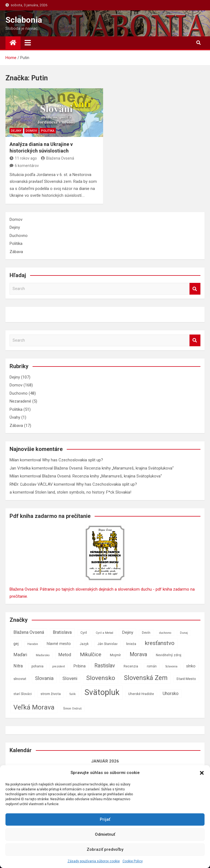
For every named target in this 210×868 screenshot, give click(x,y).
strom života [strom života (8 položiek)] (51, 694)
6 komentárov (27, 166)
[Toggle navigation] (28, 43)
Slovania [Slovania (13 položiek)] (44, 678)
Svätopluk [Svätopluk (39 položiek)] (102, 692)
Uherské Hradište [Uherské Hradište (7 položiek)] (141, 694)
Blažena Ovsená (58, 158)
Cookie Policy (133, 861)
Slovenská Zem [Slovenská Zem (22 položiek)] (146, 678)
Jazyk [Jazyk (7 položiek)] (84, 644)
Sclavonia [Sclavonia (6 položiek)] (171, 666)
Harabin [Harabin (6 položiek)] (33, 644)
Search (195, 289)
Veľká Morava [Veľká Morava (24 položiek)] (34, 707)
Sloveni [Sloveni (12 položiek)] (70, 678)
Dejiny (16, 131)
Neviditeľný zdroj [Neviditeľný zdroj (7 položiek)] (169, 655)
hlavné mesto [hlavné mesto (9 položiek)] (59, 644)
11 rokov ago (23, 158)
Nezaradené (20, 401)
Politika (48, 131)
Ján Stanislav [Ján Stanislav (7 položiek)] (107, 644)
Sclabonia (24, 20)
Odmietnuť (105, 834)
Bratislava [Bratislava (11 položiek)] (62, 632)
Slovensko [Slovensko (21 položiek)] (101, 678)
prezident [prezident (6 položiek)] (59, 666)
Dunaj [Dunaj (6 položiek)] (184, 633)
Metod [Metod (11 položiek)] (65, 655)
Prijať (105, 819)
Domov (31, 131)
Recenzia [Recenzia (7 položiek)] (131, 666)
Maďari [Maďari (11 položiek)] (20, 655)
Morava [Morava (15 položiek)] (138, 654)
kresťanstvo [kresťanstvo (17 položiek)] (160, 643)
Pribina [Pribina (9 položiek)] (80, 666)
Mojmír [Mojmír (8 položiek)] (115, 655)
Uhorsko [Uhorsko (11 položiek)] (171, 693)
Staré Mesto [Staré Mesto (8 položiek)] (186, 679)
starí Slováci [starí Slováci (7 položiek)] (23, 694)
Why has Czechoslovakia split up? (73, 460)
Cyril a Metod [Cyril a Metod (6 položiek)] (104, 633)
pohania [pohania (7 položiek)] (37, 666)
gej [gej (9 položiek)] (16, 644)
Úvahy (15, 417)
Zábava (16, 252)
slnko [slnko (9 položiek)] (191, 666)
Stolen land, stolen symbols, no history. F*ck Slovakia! (83, 492)
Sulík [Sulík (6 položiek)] (73, 694)
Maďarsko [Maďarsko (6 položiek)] (43, 655)
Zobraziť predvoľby (105, 849)
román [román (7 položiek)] (152, 666)
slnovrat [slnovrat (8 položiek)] (20, 679)
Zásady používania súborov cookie (94, 861)
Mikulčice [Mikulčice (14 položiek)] (91, 654)
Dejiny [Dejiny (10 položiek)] (128, 632)
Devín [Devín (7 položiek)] (146, 633)
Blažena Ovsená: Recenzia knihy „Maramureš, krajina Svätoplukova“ (114, 468)
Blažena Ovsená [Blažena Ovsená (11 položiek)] (29, 632)
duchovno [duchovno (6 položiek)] (165, 633)
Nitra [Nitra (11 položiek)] (18, 666)
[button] (202, 773)
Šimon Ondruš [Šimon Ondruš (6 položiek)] (72, 709)
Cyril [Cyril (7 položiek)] (84, 633)
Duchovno (19, 236)
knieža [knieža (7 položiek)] (131, 644)
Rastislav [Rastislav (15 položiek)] (105, 666)
